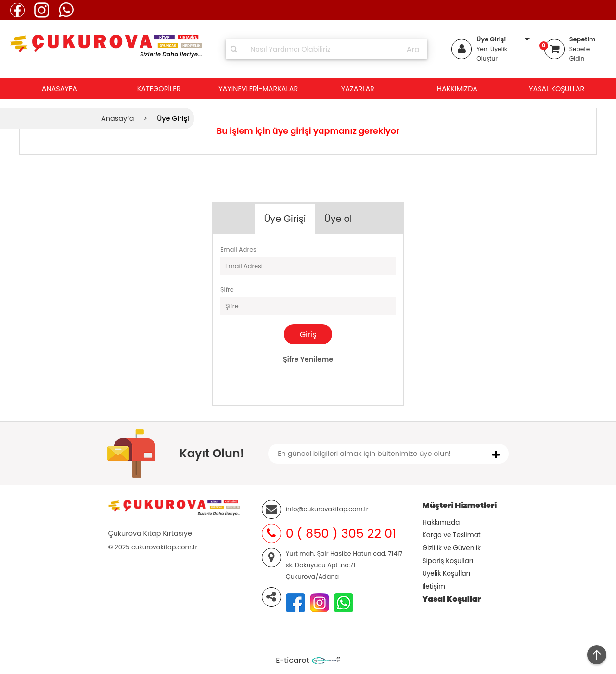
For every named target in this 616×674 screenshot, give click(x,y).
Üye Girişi (491, 39)
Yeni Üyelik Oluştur (492, 54)
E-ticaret (292, 660)
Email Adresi (239, 250)
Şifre (227, 290)
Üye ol (338, 219)
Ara (413, 49)
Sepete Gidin (580, 54)
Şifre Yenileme (308, 359)
